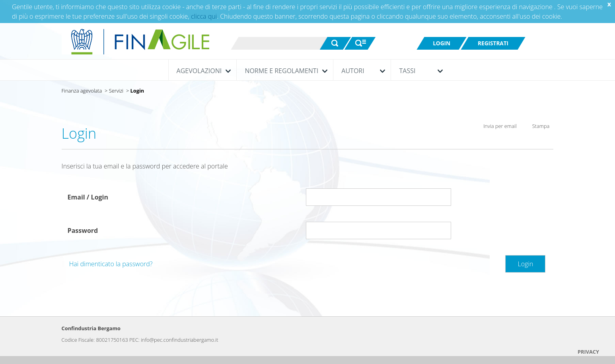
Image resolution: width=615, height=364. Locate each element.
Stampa (535, 128)
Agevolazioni (202, 71)
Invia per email (495, 127)
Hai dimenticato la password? (111, 264)
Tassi (419, 71)
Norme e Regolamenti (284, 71)
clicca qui (204, 16)
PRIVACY (588, 352)
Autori (361, 71)
